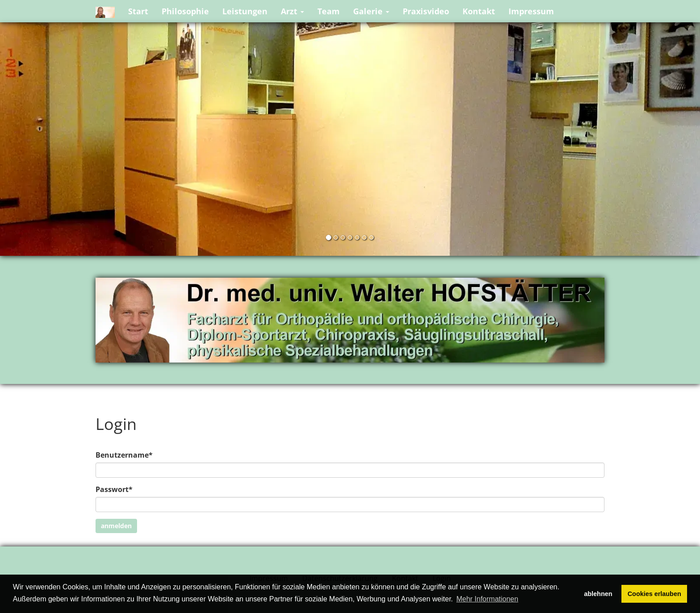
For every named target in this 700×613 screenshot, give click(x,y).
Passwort (114, 489)
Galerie (371, 11)
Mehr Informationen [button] (487, 599)
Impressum (531, 11)
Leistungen (245, 11)
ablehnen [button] (598, 594)
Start (138, 11)
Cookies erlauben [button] (654, 594)
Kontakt (479, 11)
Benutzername (124, 455)
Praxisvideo (426, 11)
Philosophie (185, 11)
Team (329, 11)
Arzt (292, 11)
